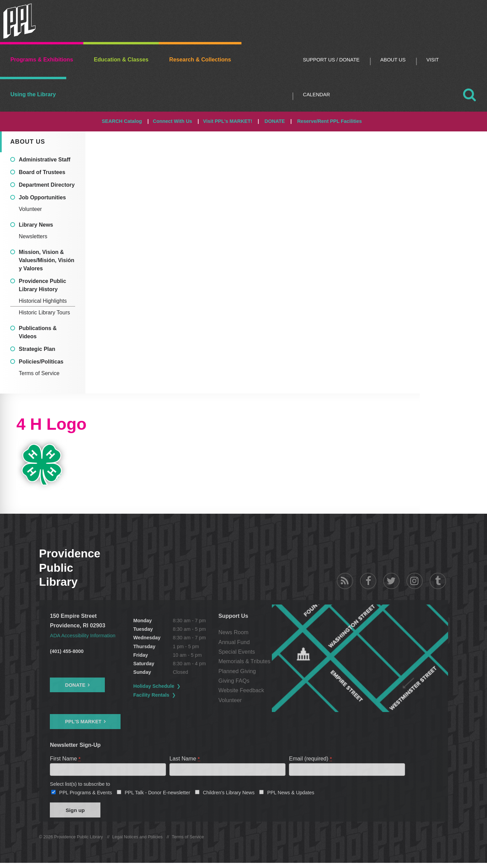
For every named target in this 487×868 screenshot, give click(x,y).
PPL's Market (83, 722)
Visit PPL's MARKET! (228, 121)
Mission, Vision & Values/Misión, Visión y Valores (46, 260)
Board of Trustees (42, 172)
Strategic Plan (37, 349)
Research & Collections (200, 59)
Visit (433, 60)
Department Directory (47, 185)
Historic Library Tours (44, 312)
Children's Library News (229, 795)
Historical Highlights (43, 301)
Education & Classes (121, 59)
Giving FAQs (274, 681)
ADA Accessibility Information (86, 635)
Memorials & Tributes (284, 661)
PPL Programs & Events (86, 795)
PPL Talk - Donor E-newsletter (157, 795)
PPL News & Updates (291, 795)
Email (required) (311, 758)
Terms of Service (39, 373)
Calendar (316, 95)
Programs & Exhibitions (42, 59)
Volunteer (30, 209)
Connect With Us (173, 121)
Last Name (185, 758)
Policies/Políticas (41, 362)
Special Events (277, 652)
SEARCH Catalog (122, 121)
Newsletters (33, 236)
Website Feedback (281, 690)
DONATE (275, 121)
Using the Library (33, 94)
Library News (36, 225)
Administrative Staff (45, 160)
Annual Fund (274, 642)
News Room (274, 632)
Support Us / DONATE (331, 60)
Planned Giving (277, 671)
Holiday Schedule (174, 686)
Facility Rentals (172, 695)
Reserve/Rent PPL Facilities (329, 121)
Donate (75, 685)
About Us (393, 60)
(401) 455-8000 (67, 651)
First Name (65, 758)
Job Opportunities (42, 197)
